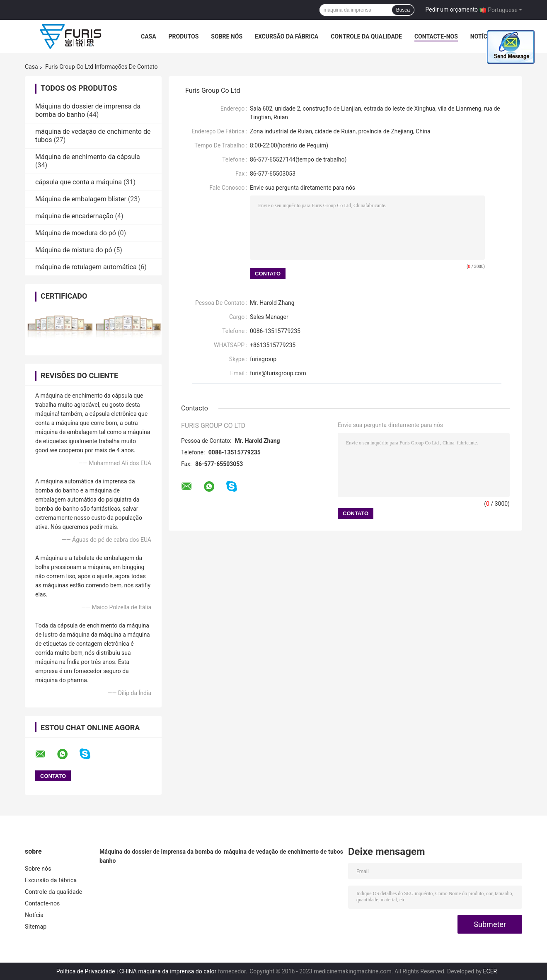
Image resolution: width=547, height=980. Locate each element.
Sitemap (36, 927)
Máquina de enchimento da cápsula (88, 157)
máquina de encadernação (74, 216)
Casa (149, 36)
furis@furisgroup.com (278, 373)
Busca (403, 10)
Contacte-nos (436, 36)
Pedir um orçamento (452, 10)
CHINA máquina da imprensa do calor (168, 971)
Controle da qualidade (366, 36)
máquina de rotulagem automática (86, 267)
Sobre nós (227, 36)
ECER (490, 971)
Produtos (184, 36)
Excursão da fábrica (287, 36)
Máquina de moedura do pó (76, 233)
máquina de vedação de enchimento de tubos (283, 852)
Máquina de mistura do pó (74, 250)
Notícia (482, 36)
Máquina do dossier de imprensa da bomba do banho (160, 856)
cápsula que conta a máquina (79, 182)
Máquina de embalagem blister (81, 199)
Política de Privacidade (86, 971)
